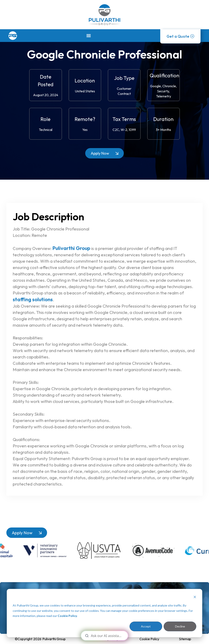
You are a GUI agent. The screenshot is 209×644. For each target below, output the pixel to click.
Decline (180, 626)
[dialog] (104, 613)
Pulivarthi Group (71, 248)
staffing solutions (33, 299)
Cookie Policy (67, 616)
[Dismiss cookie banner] (195, 598)
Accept (146, 626)
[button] (89, 35)
